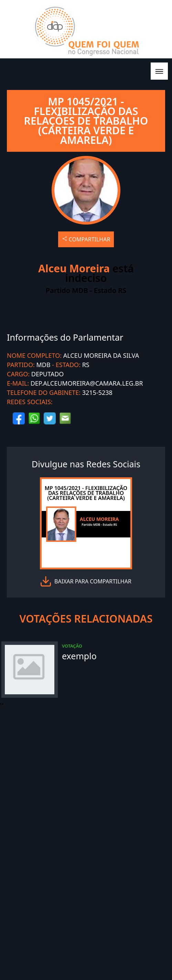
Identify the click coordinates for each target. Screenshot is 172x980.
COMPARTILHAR (86, 239)
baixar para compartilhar (93, 581)
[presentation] (1, 703)
